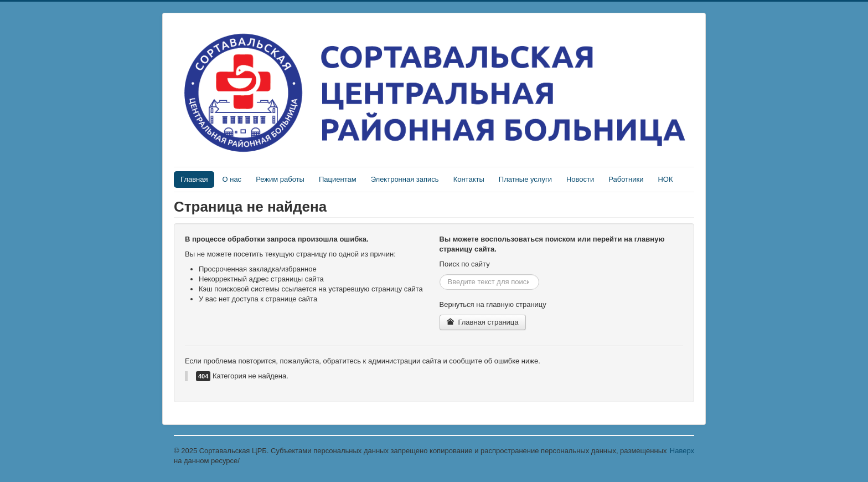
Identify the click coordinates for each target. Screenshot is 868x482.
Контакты (469, 179)
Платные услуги (525, 179)
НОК (665, 179)
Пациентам (338, 179)
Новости (580, 179)
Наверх (682, 451)
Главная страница (483, 322)
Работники (626, 179)
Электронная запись (405, 179)
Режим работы (280, 179)
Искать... (440, 275)
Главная (194, 179)
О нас (232, 179)
